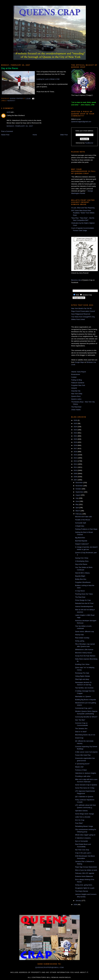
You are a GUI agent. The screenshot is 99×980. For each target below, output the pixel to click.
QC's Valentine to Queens (84, 797)
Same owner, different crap (84, 631)
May (77, 504)
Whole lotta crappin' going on (85, 835)
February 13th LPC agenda (85, 873)
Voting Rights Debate (82, 676)
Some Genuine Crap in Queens (86, 785)
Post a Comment (7, 131)
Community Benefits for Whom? (86, 717)
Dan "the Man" (80, 720)
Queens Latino (76, 399)
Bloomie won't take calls (83, 517)
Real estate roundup (82, 638)
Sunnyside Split (81, 523)
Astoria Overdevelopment (84, 606)
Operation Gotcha (81, 811)
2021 (76, 436)
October (79, 489)
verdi (8, 112)
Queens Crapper (17, 98)
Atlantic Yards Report (79, 372)
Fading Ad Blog (77, 380)
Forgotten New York (78, 385)
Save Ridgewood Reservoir (81, 314)
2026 (76, 420)
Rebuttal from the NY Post (84, 603)
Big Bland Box (80, 538)
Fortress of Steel (81, 770)
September (80, 492)
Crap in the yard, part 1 (83, 853)
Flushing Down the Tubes (84, 594)
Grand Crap (79, 738)
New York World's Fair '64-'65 (81, 308)
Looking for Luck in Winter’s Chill (48, 79)
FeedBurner (89, 143)
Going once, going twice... (84, 885)
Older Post (64, 135)
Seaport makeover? (82, 544)
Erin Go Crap (80, 820)
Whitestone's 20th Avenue (84, 650)
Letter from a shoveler (83, 817)
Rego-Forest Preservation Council (83, 311)
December (79, 483)
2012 (76, 464)
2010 (76, 470)
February (79, 514)
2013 (76, 461)
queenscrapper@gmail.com (49, 967)
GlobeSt (74, 388)
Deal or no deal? (81, 732)
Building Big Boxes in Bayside (85, 700)
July (77, 498)
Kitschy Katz (79, 635)
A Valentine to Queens (83, 838)
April (77, 508)
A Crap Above (80, 591)
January (79, 901)
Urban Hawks (76, 410)
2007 (76, 480)
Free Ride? (79, 823)
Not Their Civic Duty (82, 850)
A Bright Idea (80, 526)
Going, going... (80, 641)
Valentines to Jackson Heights (86, 773)
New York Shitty (77, 394)
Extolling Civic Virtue (82, 664)
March (78, 511)
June (78, 501)
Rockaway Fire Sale (82, 673)
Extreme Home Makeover (84, 876)
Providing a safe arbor (83, 776)
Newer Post (5, 135)
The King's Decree (82, 891)
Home (35, 135)
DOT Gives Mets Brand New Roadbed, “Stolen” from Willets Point (83, 213)
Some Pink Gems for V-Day (85, 788)
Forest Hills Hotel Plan (83, 755)
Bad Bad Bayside (81, 541)
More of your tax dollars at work (86, 870)
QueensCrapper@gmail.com (81, 122)
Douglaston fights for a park (85, 888)
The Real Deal (76, 407)
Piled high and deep (82, 679)
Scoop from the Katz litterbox (85, 656)
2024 (76, 427)
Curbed (74, 377)
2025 (76, 423)
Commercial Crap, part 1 (84, 708)
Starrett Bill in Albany (82, 573)
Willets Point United (78, 319)
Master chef (79, 767)
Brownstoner (76, 374)
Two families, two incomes (84, 688)
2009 (76, 474)
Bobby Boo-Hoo (81, 579)
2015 (76, 455)
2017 (76, 448)
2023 (76, 430)
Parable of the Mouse (83, 520)
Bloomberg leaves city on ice (85, 735)
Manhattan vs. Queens (83, 696)
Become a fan (76, 280)
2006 (76, 904)
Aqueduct (11, 101)
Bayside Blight (80, 576)
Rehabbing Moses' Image (84, 826)
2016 (76, 452)
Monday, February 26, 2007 (20, 126)
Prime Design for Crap (83, 600)
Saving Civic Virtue (82, 558)
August (78, 495)
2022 (76, 433)
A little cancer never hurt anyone (86, 752)
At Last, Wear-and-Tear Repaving (83, 208)
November (79, 486)
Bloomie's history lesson (83, 653)
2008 (76, 477)
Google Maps (80, 362)
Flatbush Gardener (78, 383)
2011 (76, 467)
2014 (76, 458)
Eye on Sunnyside (81, 841)
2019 (76, 442)
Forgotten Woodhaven (83, 582)
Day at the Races (81, 564)
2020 (76, 439)
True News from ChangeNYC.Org (83, 317)
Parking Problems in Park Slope (86, 529)
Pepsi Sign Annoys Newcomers (86, 867)
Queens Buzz (76, 396)
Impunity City (76, 391)
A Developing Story (82, 561)
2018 (76, 445)
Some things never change (84, 814)
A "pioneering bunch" (82, 764)
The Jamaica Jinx (81, 728)
